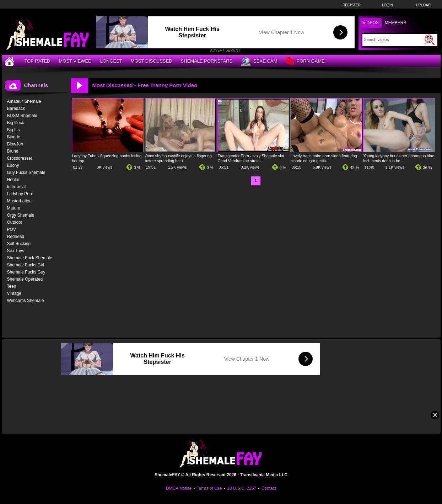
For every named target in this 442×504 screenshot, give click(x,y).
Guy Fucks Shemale (26, 173)
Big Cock (16, 123)
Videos (371, 23)
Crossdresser (20, 158)
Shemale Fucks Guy (26, 272)
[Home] (10, 61)
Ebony (13, 165)
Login (387, 5)
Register (352, 5)
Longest (111, 61)
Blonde (14, 137)
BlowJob (15, 144)
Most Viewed (75, 61)
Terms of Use (209, 488)
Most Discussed (152, 61)
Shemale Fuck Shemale (30, 258)
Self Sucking (19, 244)
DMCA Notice (179, 488)
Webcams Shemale (26, 301)
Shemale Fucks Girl (26, 265)
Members (396, 23)
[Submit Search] (430, 40)
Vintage (14, 293)
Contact (269, 488)
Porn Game (305, 61)
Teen (12, 286)
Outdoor (15, 222)
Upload (423, 5)
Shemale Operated (25, 279)
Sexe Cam (259, 62)
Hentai (13, 180)
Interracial (17, 187)
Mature (14, 208)
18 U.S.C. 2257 (242, 488)
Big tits (14, 130)
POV (12, 229)
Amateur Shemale (24, 101)
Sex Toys (16, 251)
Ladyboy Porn (20, 194)
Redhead (16, 237)
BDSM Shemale (22, 116)
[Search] (394, 39)
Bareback (16, 108)
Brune (13, 151)
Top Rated (37, 61)
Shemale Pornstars (207, 61)
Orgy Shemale (21, 215)
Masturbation (19, 201)
